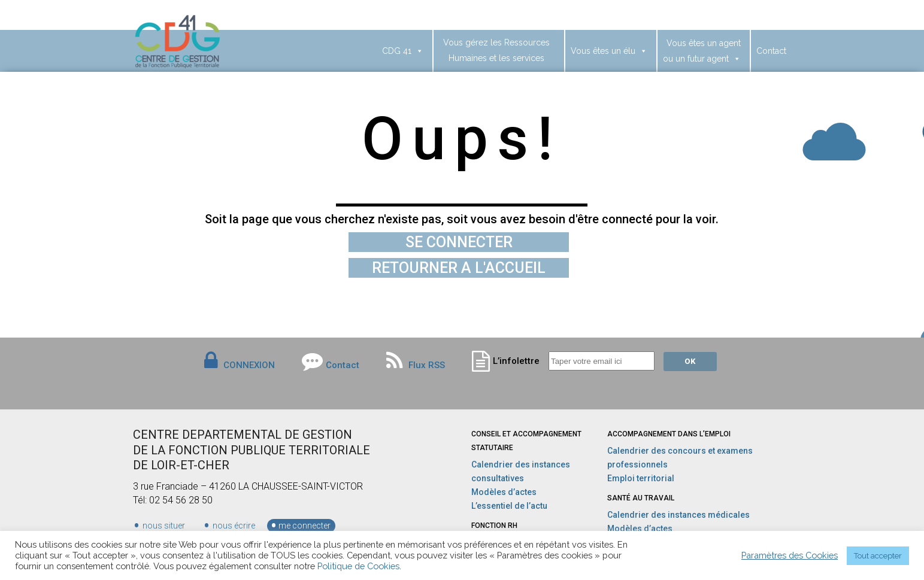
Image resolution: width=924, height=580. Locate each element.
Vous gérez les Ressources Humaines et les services (496, 50)
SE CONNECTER (459, 242)
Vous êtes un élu (609, 51)
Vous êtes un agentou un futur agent (702, 51)
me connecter (305, 526)
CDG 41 (403, 51)
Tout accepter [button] (878, 556)
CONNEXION (249, 365)
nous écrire (234, 526)
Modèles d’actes (504, 492)
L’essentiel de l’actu (509, 506)
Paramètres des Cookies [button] (790, 555)
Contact (771, 51)
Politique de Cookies (358, 566)
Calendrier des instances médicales (678, 515)
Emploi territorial (641, 478)
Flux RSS (416, 365)
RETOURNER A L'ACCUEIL (459, 268)
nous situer (164, 526)
